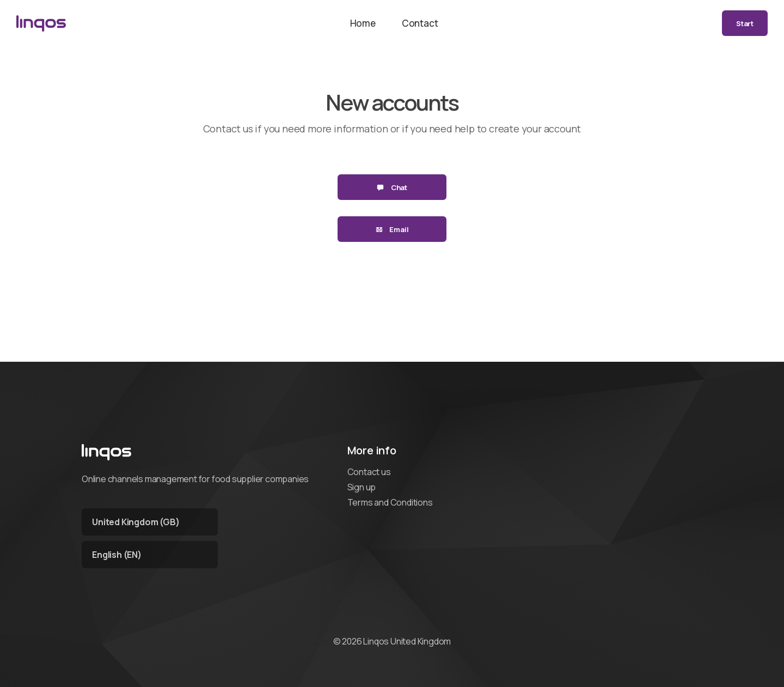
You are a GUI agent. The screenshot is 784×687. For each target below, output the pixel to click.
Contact (420, 23)
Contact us (369, 472)
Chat (392, 187)
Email (392, 229)
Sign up (362, 487)
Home (363, 23)
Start (745, 23)
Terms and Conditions (390, 502)
